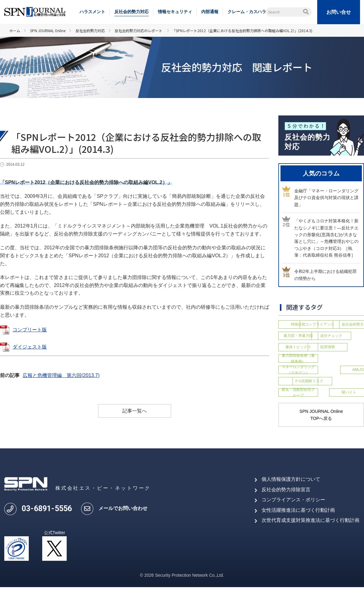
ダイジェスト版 (30, 347)
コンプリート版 (30, 330)
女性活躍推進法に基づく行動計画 (298, 519)
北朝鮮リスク (341, 386)
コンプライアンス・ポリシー (293, 509)
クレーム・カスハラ (247, 12)
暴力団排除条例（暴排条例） (341, 357)
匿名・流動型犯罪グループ (298, 399)
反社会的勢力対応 (132, 12)
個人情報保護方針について (291, 488)
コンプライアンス (341, 324)
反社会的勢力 (298, 334)
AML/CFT (341, 373)
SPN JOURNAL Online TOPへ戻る (321, 424)
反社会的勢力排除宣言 (286, 498)
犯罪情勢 (298, 357)
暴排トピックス (341, 344)
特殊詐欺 (298, 324)
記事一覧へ (135, 411)
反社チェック (298, 344)
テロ (298, 386)
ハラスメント (92, 12)
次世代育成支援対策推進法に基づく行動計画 (310, 529)
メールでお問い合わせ (123, 517)
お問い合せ (339, 12)
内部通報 (210, 12)
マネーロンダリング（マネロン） (298, 373)
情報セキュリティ (175, 12)
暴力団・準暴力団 (341, 334)
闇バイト (341, 399)
